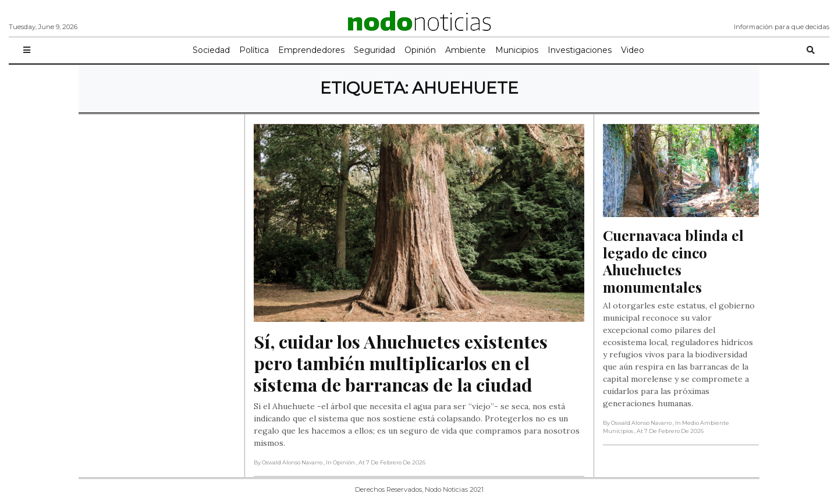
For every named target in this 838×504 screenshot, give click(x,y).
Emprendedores (311, 50)
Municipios (517, 50)
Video (633, 50)
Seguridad (374, 50)
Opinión (420, 50)
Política (254, 50)
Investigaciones (580, 50)
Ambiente (466, 50)
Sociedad (211, 50)
